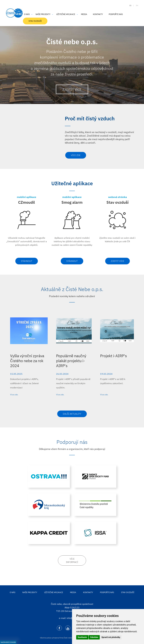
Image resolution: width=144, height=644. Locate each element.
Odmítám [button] (94, 637)
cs (130, 5)
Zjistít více (72, 89)
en (137, 5)
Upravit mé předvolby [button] (111, 637)
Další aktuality (72, 414)
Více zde (76, 155)
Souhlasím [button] (82, 637)
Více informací (72, 560)
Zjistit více (117, 261)
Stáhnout (27, 261)
